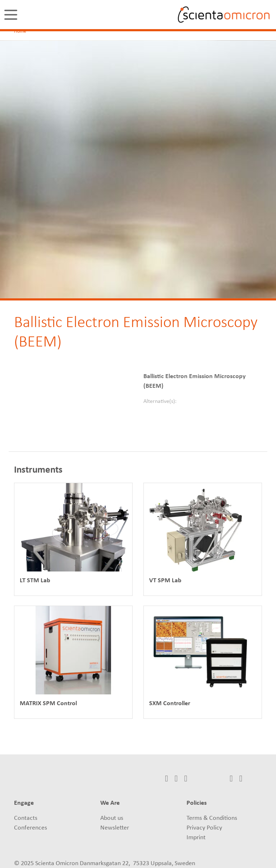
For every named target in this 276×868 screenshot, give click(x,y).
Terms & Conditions (212, 818)
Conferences (31, 828)
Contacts (26, 818)
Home (20, 31)
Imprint (196, 838)
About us (112, 818)
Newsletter (115, 828)
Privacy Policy (204, 828)
